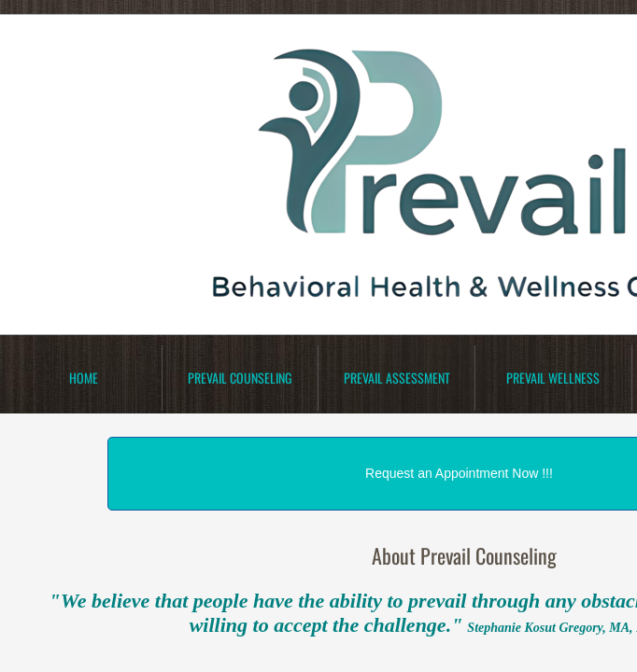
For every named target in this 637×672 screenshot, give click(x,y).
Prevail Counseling (240, 378)
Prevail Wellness (553, 378)
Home (84, 378)
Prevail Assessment (397, 378)
